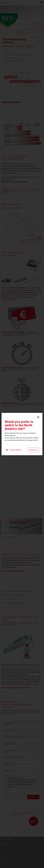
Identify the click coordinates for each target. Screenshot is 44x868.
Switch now (34, 450)
